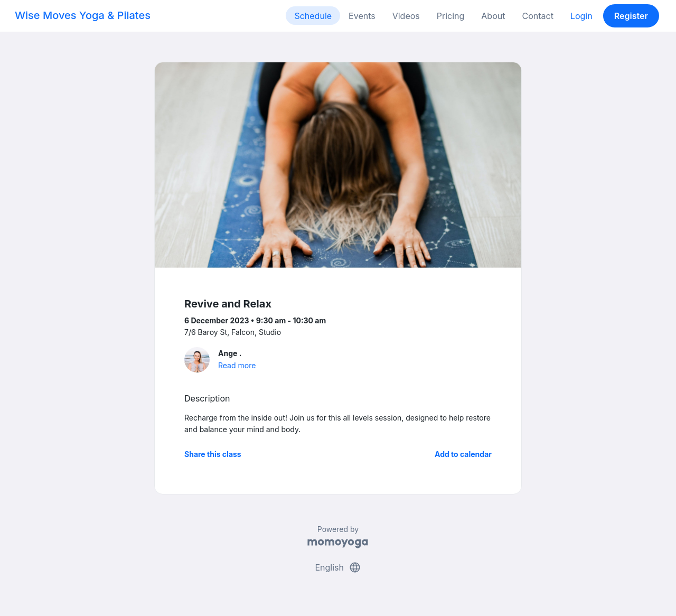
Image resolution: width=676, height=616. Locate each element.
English (338, 567)
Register (631, 16)
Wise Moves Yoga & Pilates (83, 15)
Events (362, 16)
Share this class (213, 454)
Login (581, 16)
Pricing (451, 16)
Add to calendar (463, 454)
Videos (406, 16)
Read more (237, 365)
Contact (537, 16)
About (493, 16)
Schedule (313, 16)
